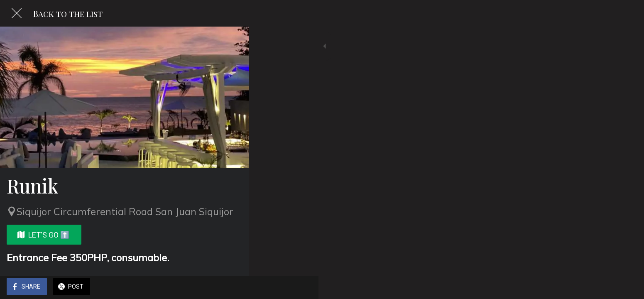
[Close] (17, 13)
